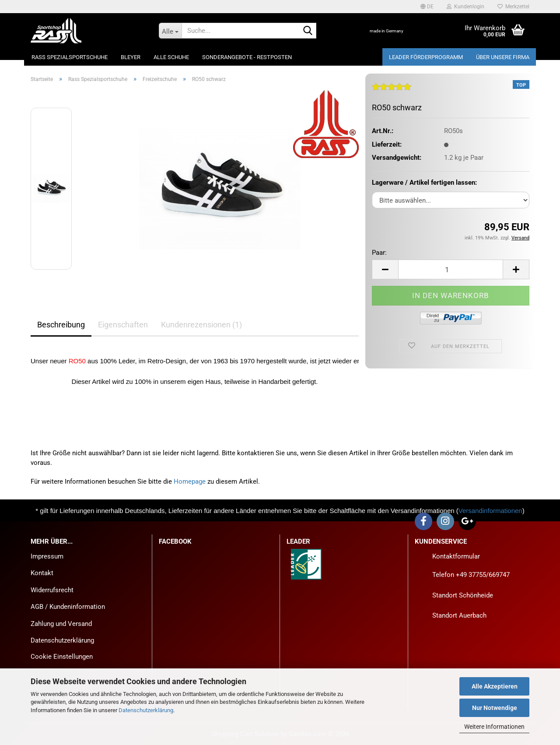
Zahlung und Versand (61, 624)
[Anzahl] (451, 269)
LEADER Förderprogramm (426, 57)
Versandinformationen (490, 511)
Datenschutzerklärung (146, 710)
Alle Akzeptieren (495, 686)
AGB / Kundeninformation (68, 607)
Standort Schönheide (463, 595)
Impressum (47, 556)
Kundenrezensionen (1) (201, 325)
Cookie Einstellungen (62, 657)
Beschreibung (61, 325)
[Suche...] (170, 31)
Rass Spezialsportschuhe (70, 57)
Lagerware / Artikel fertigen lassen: (424, 183)
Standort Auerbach (459, 615)
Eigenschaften (123, 325)
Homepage (190, 481)
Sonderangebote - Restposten (247, 57)
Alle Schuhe (171, 57)
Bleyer (131, 57)
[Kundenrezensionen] (392, 90)
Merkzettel (513, 7)
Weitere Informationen (494, 727)
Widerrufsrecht (52, 590)
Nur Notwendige (495, 708)
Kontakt (42, 573)
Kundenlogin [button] (465, 7)
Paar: (379, 253)
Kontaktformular (456, 556)
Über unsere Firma (503, 57)
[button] (427, 7)
